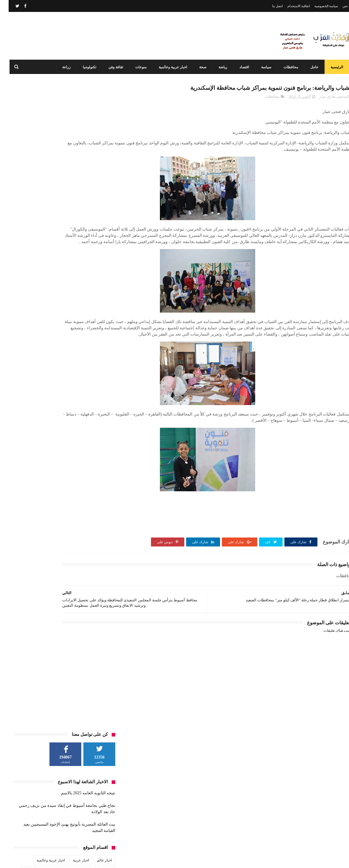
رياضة (218, 67)
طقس (32, 236)
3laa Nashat (247, 859)
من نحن (339, 6)
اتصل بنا (269, 6)
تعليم (80, 225)
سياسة (261, 67)
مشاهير (63, 247)
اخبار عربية (72, 214)
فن (101, 247)
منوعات (136, 67)
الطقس (98, 225)
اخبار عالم (96, 214)
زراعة (62, 67)
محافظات (286, 67)
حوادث (20, 225)
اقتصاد (239, 67)
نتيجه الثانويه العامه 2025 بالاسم (80, 146)
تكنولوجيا (85, 67)
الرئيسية (332, 67)
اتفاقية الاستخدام (290, 6)
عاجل (310, 67)
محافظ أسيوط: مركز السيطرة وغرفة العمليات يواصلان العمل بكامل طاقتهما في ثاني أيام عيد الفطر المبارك (161, 833)
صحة (198, 67)
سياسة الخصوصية (318, 6)
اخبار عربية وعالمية (168, 67)
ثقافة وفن (111, 67)
